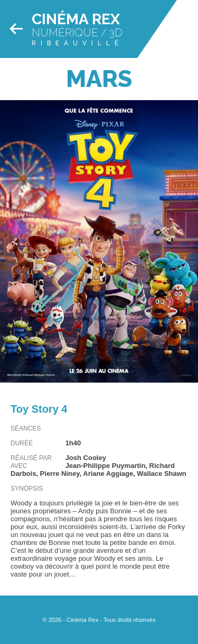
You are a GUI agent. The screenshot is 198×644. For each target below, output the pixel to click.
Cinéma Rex (76, 19)
